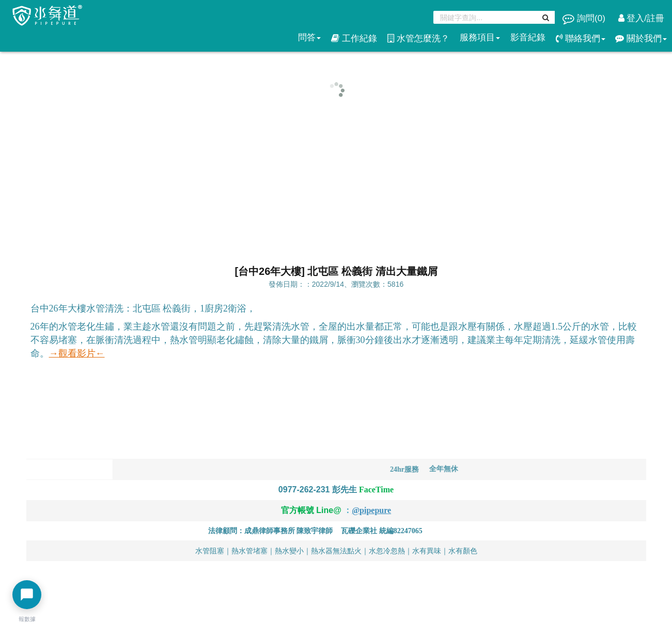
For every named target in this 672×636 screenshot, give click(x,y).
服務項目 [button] (480, 37)
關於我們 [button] (641, 38)
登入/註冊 (641, 18)
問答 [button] (309, 37)
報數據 (27, 619)
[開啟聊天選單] (27, 595)
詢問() (585, 18)
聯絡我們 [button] (581, 38)
